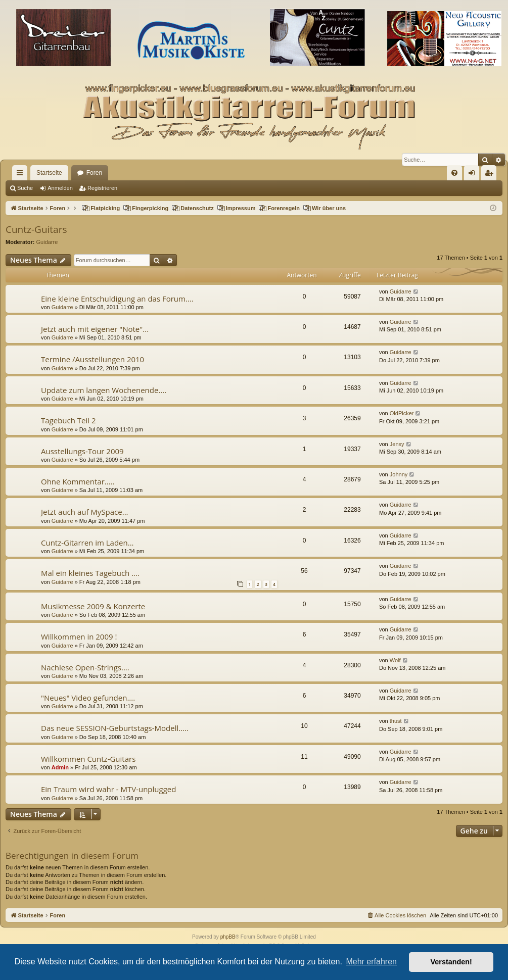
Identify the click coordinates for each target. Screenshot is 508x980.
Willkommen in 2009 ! (79, 636)
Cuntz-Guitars (36, 229)
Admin (60, 767)
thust (396, 721)
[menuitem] (454, 173)
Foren (94, 173)
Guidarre (47, 242)
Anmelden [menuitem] (474, 175)
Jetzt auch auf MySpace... (85, 512)
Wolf (395, 660)
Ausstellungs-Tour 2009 (82, 451)
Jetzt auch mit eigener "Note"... (95, 329)
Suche (25, 188)
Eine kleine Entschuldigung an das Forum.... (117, 299)
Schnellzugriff (22, 175)
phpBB (228, 937)
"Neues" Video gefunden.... (88, 698)
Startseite (49, 173)
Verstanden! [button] (451, 962)
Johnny (399, 474)
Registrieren (102, 188)
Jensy (397, 444)
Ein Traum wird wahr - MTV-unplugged (108, 789)
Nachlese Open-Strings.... (85, 667)
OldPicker (402, 413)
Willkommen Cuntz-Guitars (88, 759)
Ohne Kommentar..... (78, 481)
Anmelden (60, 188)
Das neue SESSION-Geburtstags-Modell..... (115, 728)
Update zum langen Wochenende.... (104, 390)
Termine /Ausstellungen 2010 (93, 359)
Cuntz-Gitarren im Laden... (87, 543)
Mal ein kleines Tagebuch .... (90, 573)
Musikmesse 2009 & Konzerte (93, 606)
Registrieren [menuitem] (491, 175)
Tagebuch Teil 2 (68, 420)
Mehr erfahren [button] (371, 962)
